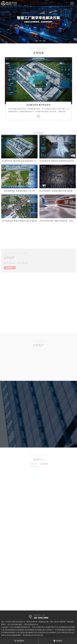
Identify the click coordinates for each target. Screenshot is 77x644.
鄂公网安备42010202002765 (33, 635)
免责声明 (63, 622)
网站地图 (70, 622)
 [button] (74, 88)
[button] (33, 41)
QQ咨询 (58, 641)
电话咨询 (19, 641)
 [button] (3, 88)
